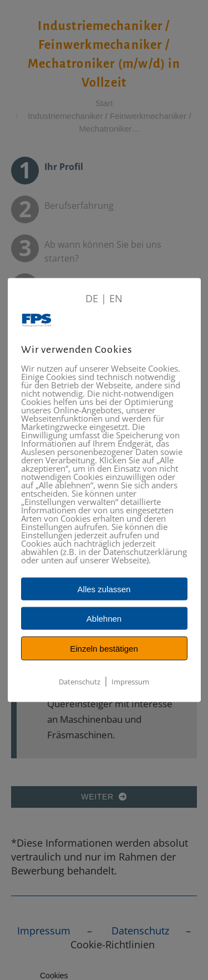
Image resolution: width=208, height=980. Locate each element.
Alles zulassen (104, 589)
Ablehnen (104, 619)
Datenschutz (80, 682)
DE (92, 298)
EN (116, 298)
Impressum (130, 682)
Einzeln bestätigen (104, 649)
